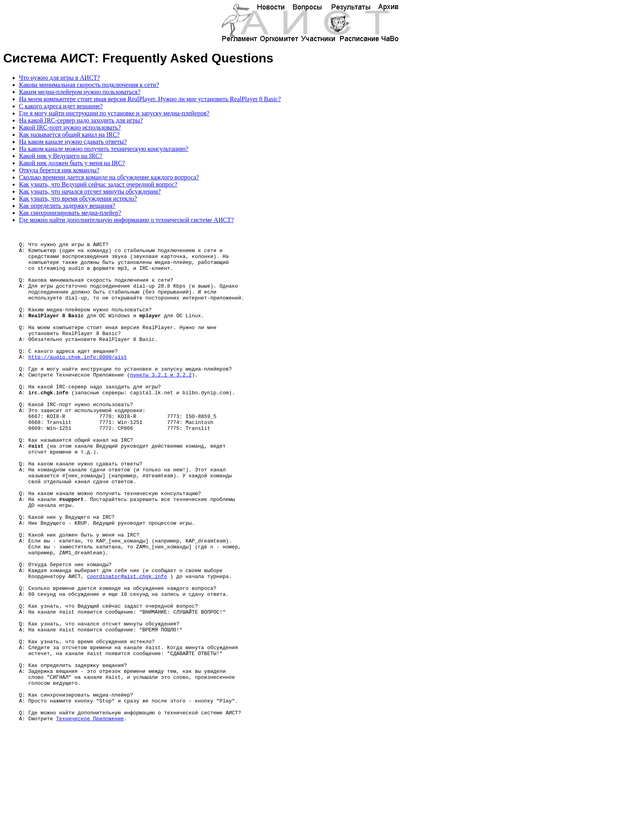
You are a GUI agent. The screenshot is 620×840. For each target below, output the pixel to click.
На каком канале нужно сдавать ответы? (73, 142)
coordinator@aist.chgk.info (127, 646)
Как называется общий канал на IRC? (69, 135)
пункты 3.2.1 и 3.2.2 (161, 404)
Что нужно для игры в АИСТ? (60, 78)
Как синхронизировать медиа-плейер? (70, 213)
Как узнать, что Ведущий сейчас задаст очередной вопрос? (98, 184)
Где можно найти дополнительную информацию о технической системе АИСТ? (126, 220)
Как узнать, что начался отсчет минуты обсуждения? (90, 191)
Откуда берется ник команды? (59, 170)
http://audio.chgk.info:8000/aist (77, 383)
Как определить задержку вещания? (67, 206)
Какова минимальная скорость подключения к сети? (89, 85)
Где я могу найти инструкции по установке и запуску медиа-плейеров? (114, 113)
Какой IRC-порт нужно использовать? (70, 127)
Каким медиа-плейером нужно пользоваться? (80, 92)
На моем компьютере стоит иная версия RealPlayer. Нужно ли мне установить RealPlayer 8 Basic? (150, 99)
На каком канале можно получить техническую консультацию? (104, 149)
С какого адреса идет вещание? (61, 106)
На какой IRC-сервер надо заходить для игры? (81, 120)
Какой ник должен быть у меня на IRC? (72, 163)
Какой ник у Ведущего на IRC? (61, 156)
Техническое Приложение (90, 817)
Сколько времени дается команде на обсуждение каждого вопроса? (109, 177)
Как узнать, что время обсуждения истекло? (78, 199)
